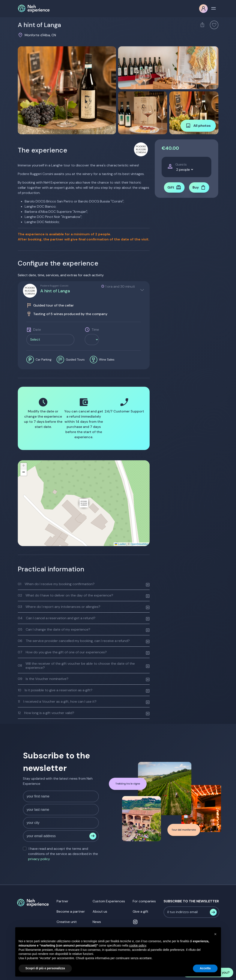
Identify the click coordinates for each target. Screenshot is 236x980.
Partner (62, 901)
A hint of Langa (55, 291)
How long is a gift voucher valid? (46, 713)
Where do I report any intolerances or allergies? (59, 607)
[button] (84, 503)
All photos (198, 126)
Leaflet (120, 544)
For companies (144, 901)
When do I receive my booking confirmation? (56, 584)
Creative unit (67, 922)
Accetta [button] (205, 968)
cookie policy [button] (138, 945)
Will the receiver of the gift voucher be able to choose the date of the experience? (76, 666)
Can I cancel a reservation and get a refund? (57, 618)
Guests (181, 164)
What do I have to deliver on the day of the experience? (65, 595)
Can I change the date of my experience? (54, 629)
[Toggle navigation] (213, 8)
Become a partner (71, 911)
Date (37, 330)
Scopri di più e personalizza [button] (45, 968)
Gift (174, 187)
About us (100, 911)
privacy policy (39, 859)
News (97, 922)
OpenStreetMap (140, 544)
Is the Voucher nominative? (43, 679)
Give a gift (141, 911)
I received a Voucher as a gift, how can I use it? (57, 701)
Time (95, 330)
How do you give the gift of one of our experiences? (62, 652)
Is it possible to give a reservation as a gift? (55, 690)
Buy (199, 187)
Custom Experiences (109, 901)
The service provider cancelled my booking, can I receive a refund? (74, 641)
